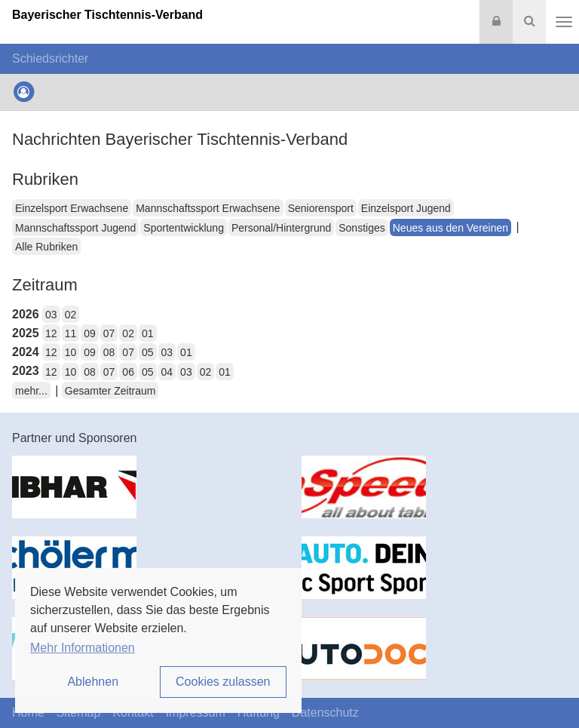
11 (71, 333)
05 (148, 352)
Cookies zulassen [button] (223, 682)
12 (51, 333)
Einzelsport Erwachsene (72, 208)
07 (109, 333)
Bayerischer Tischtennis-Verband (107, 15)
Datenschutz (325, 713)
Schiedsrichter (50, 58)
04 (167, 372)
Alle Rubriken (46, 247)
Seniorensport (321, 208)
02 (71, 315)
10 (71, 352)
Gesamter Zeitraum (110, 391)
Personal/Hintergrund (281, 228)
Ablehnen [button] (93, 682)
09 (90, 333)
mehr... (31, 391)
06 (128, 372)
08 (109, 352)
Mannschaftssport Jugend (75, 228)
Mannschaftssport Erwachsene (208, 208)
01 (148, 333)
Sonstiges (361, 228)
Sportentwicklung (184, 228)
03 (51, 315)
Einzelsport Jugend (406, 208)
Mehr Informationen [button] (83, 648)
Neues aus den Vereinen (450, 228)
